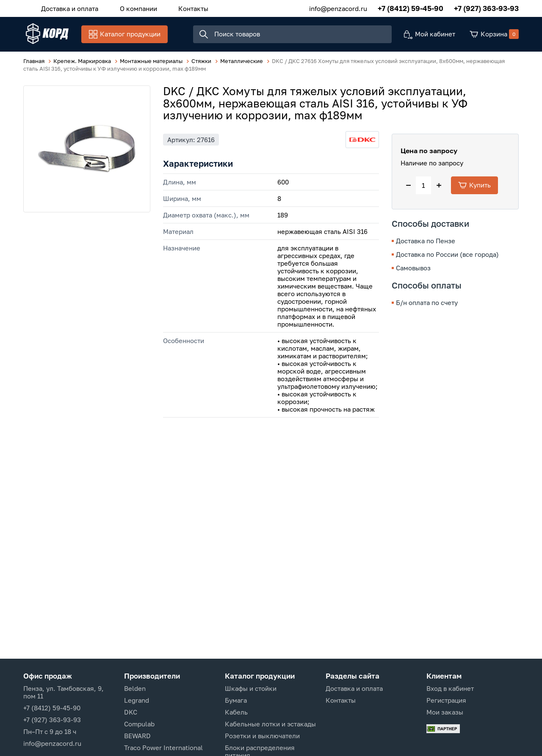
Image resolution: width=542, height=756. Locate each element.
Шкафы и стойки (251, 688)
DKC (131, 712)
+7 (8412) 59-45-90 (411, 8)
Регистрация (446, 700)
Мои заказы (445, 712)
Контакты (187, 8)
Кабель (236, 712)
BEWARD (137, 736)
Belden (135, 688)
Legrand (137, 700)
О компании (134, 8)
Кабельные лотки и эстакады (270, 724)
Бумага (236, 700)
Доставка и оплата (68, 8)
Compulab (139, 724)
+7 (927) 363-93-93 (486, 8)
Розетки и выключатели (262, 736)
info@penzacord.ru (338, 8)
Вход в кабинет (450, 688)
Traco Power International (163, 748)
